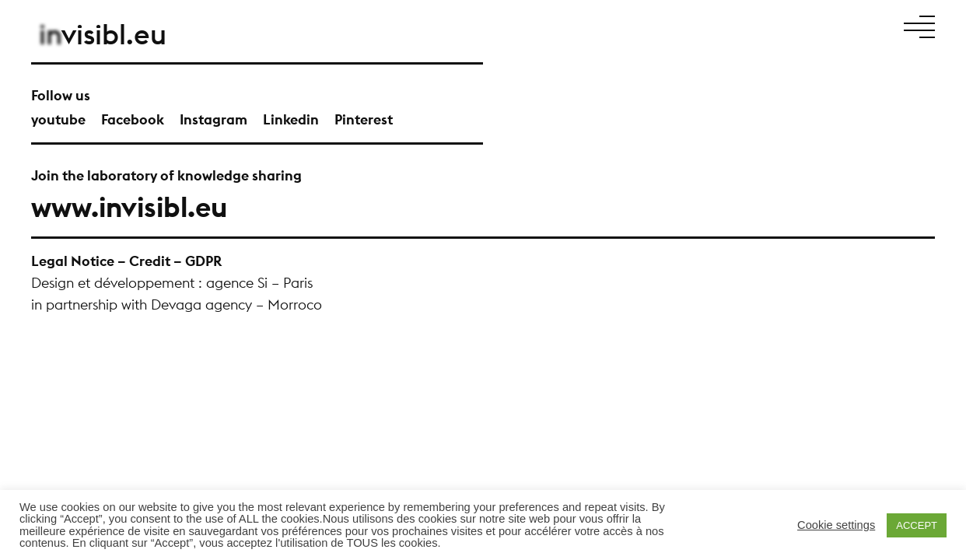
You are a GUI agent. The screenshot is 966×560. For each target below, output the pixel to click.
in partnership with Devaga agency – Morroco (177, 304)
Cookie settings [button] (836, 525)
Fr (867, 26)
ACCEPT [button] (917, 525)
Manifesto (594, 26)
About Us (703, 26)
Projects (650, 26)
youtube (58, 119)
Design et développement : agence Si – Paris (172, 283)
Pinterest (364, 119)
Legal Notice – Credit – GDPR (126, 261)
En (880, 26)
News (793, 26)
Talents (754, 26)
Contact (836, 26)
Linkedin (291, 119)
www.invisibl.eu (129, 207)
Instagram (213, 119)
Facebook (133, 119)
